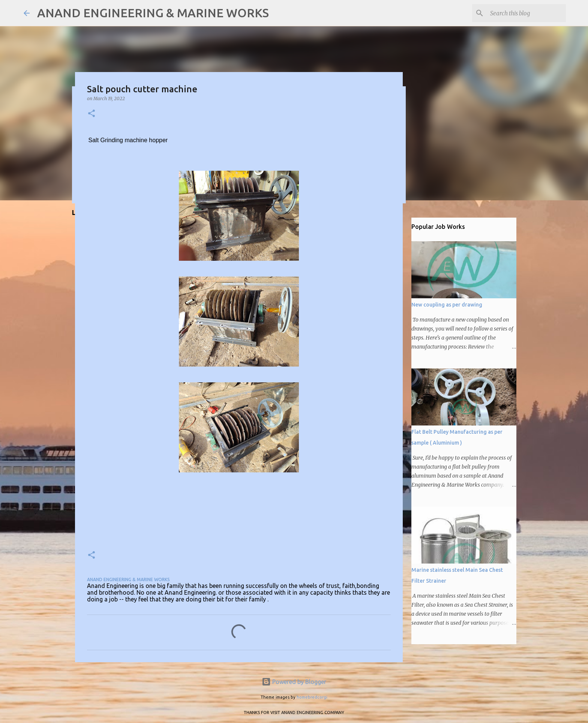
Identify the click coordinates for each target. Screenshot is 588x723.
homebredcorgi (312, 697)
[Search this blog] (526, 13)
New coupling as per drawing (447, 305)
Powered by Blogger (294, 682)
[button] (91, 114)
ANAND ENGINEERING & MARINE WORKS (153, 13)
